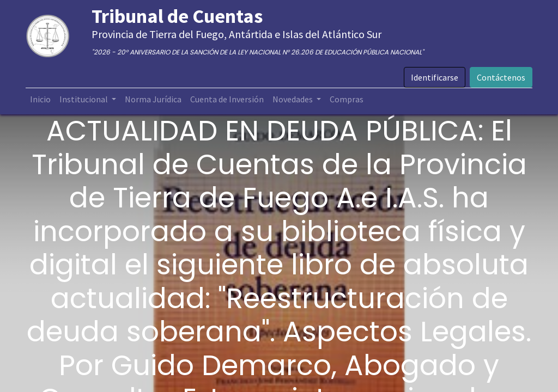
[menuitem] (40, 99)
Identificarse (435, 77)
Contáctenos (501, 77)
